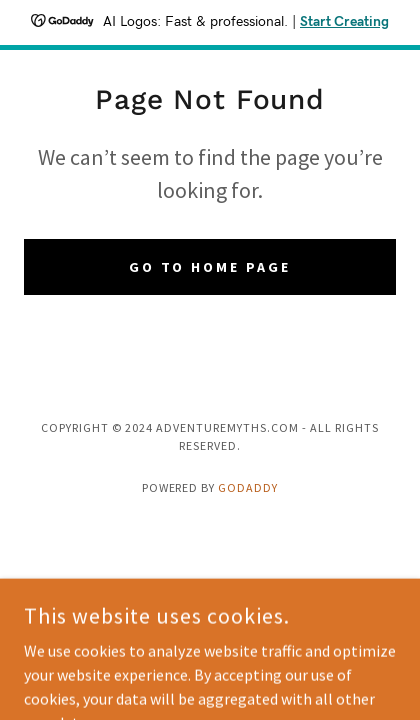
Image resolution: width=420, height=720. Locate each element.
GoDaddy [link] (248, 487)
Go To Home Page (210, 267)
